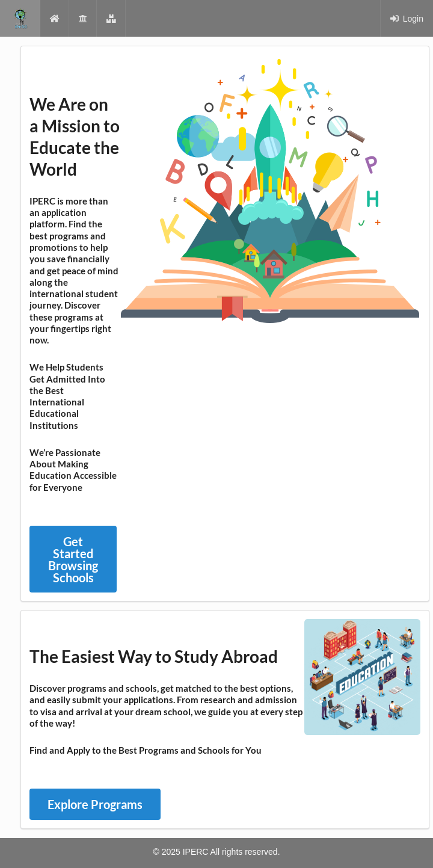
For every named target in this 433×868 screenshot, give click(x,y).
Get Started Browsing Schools (73, 559)
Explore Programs (95, 804)
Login (407, 19)
